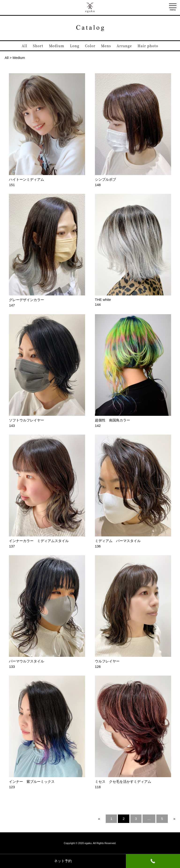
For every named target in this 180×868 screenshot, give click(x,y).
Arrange (124, 46)
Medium (57, 46)
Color (90, 46)
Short (38, 46)
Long (75, 46)
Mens (106, 46)
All (25, 46)
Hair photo (148, 46)
